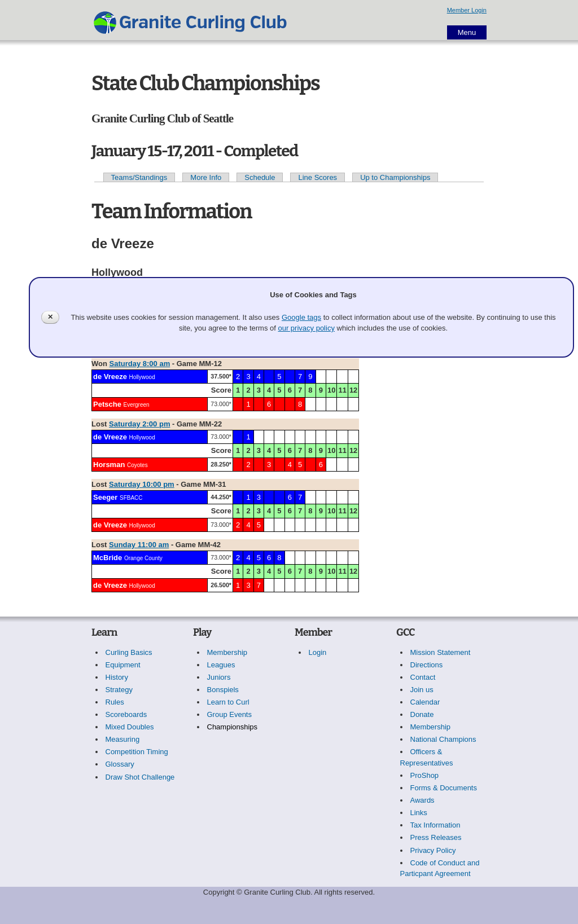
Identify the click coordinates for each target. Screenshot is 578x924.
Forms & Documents (444, 788)
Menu (467, 32)
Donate (422, 714)
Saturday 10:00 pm (142, 484)
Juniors (219, 677)
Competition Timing (137, 752)
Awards (422, 800)
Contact (423, 677)
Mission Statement (441, 652)
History (117, 677)
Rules (115, 702)
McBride (108, 558)
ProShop (425, 775)
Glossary (120, 764)
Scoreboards (126, 714)
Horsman (109, 465)
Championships (233, 727)
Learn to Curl (228, 702)
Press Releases (436, 837)
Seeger (105, 497)
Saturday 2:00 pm (139, 424)
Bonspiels (223, 690)
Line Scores (318, 177)
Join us (422, 690)
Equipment (123, 665)
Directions (427, 665)
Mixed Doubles (130, 727)
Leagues (221, 665)
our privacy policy (306, 328)
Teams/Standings (139, 177)
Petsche (107, 404)
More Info (206, 177)
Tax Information (435, 825)
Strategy (119, 690)
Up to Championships (395, 177)
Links (419, 813)
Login (318, 652)
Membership (227, 652)
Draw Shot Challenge (140, 777)
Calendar (425, 702)
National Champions (443, 739)
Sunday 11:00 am (139, 545)
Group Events (230, 714)
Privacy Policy (433, 850)
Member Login (467, 10)
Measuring (123, 739)
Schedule (260, 177)
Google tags (301, 317)
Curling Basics (129, 652)
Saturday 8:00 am (140, 364)
